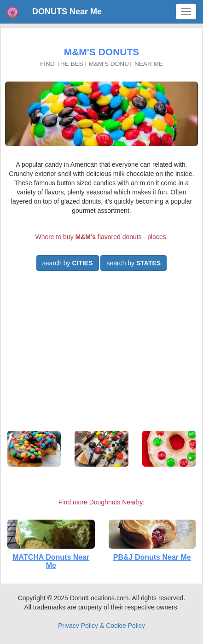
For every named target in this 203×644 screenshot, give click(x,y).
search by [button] (68, 263)
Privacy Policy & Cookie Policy (101, 626)
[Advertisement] (102, 355)
